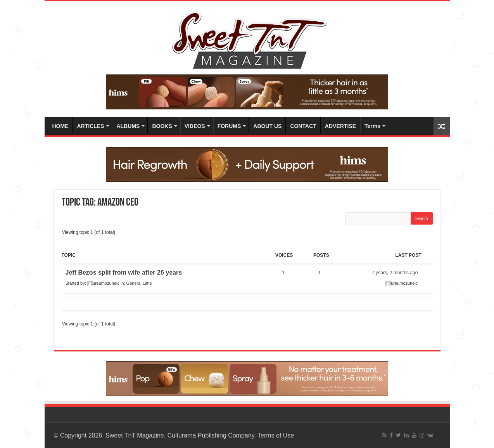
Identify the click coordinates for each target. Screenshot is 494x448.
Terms (372, 126)
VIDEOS (195, 126)
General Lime (139, 283)
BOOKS (162, 126)
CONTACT (303, 126)
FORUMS (229, 126)
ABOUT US (267, 126)
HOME (60, 126)
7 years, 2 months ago (395, 273)
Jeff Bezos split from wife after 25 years (124, 272)
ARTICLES (91, 126)
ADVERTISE (340, 126)
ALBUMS (128, 126)
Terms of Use (276, 435)
